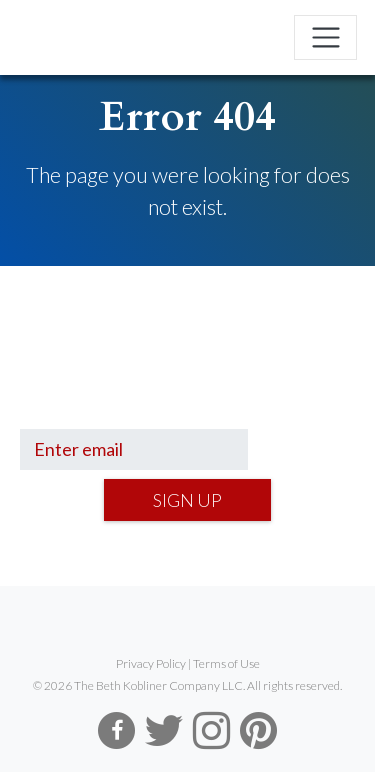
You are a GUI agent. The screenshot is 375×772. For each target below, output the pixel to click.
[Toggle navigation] (325, 37)
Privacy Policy (151, 663)
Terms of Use (226, 663)
